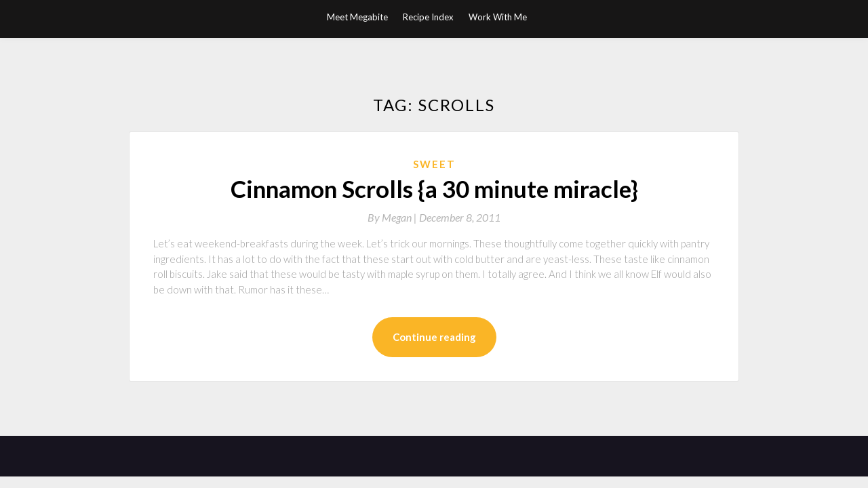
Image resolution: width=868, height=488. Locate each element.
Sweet (434, 164)
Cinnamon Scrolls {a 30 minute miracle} (434, 188)
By (393, 217)
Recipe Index (428, 17)
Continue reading (434, 337)
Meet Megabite (357, 17)
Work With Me (498, 17)
